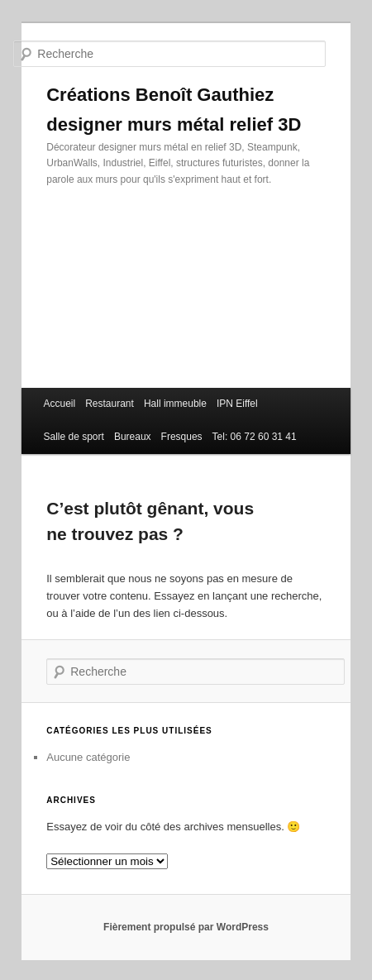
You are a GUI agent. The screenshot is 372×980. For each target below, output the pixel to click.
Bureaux (133, 437)
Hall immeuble (175, 404)
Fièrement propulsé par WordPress (186, 927)
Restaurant (110, 404)
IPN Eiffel (237, 404)
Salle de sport (73, 437)
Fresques (182, 437)
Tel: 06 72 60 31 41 (255, 437)
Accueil (59, 404)
